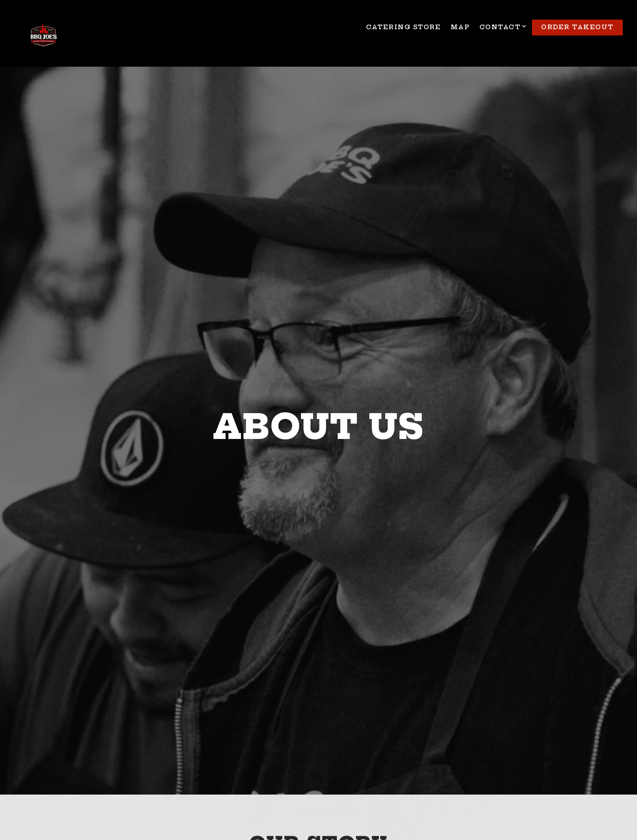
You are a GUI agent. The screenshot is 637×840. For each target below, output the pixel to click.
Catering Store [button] (403, 27)
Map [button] (460, 27)
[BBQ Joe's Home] (44, 37)
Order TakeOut (577, 27)
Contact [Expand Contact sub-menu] (502, 27)
